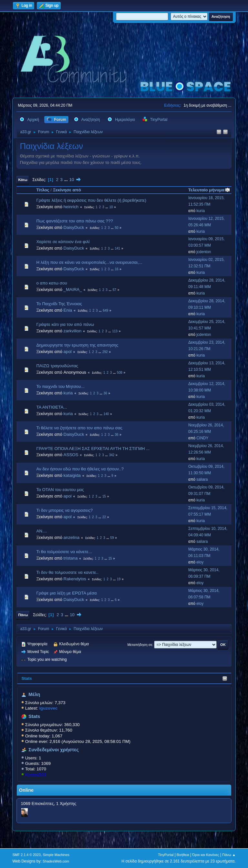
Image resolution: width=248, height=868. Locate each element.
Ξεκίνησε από (67, 190)
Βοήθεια (183, 855)
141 (117, 248)
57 (114, 290)
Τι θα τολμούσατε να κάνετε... (64, 552)
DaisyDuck (74, 227)
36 (105, 393)
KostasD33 (36, 775)
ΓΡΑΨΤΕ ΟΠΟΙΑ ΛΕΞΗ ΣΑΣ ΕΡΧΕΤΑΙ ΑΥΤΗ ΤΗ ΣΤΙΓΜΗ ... (93, 449)
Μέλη (34, 694)
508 (120, 373)
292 (105, 352)
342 (112, 455)
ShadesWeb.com (56, 861)
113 (115, 331)
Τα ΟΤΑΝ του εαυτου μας (60, 490)
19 (119, 579)
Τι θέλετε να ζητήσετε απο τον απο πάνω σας (79, 428)
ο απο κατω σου (52, 283)
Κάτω (23, 180)
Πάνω (23, 615)
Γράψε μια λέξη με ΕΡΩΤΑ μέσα (66, 593)
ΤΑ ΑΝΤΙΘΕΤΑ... (52, 407)
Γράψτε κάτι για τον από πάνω (65, 324)
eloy (200, 562)
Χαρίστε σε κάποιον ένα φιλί (63, 242)
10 (72, 180)
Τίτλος (43, 190)
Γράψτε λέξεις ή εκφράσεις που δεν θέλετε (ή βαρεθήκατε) (91, 200)
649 (105, 311)
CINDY (202, 438)
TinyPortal (166, 855)
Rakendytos (75, 579)
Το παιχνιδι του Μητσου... (60, 386)
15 (104, 496)
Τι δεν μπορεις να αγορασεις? (64, 510)
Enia (68, 310)
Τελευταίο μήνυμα (209, 190)
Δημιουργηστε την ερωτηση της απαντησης (77, 345)
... (67, 180)
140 (106, 414)
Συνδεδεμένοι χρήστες (54, 750)
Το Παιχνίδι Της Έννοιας (59, 304)
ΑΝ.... (41, 531)
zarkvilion (73, 331)
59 (112, 538)
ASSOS (71, 455)
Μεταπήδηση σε (140, 645)
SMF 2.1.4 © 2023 (26, 855)
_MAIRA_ (73, 289)
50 (116, 228)
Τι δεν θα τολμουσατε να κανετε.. (67, 572)
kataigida (72, 475)
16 (116, 269)
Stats (27, 678)
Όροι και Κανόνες (206, 855)
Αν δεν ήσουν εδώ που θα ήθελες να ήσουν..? (80, 469)
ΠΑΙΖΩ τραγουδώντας (57, 366)
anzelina (72, 537)
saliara (202, 479)
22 (104, 517)
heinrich (71, 207)
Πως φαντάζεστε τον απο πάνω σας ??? (74, 221)
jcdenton (204, 252)
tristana (71, 558)
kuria (201, 211)
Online (26, 790)
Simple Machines (56, 855)
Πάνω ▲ (229, 855)
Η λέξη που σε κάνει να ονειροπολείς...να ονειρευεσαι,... (89, 262)
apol (68, 352)
